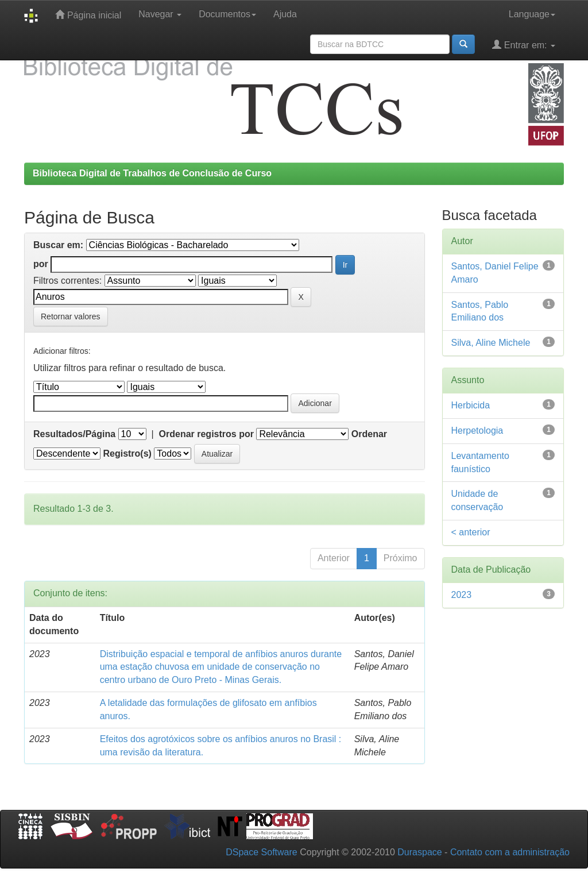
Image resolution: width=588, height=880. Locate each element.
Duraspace (419, 852)
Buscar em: (58, 245)
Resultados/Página (74, 434)
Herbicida (471, 405)
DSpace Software (262, 852)
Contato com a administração (510, 852)
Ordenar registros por (206, 434)
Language (532, 14)
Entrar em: (524, 45)
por (41, 264)
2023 (462, 595)
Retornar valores (71, 317)
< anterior (471, 532)
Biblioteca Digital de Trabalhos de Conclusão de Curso (152, 173)
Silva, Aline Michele (491, 343)
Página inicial (88, 15)
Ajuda (285, 14)
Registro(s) (127, 453)
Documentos (227, 14)
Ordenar (369, 434)
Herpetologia (477, 431)
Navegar (160, 14)
